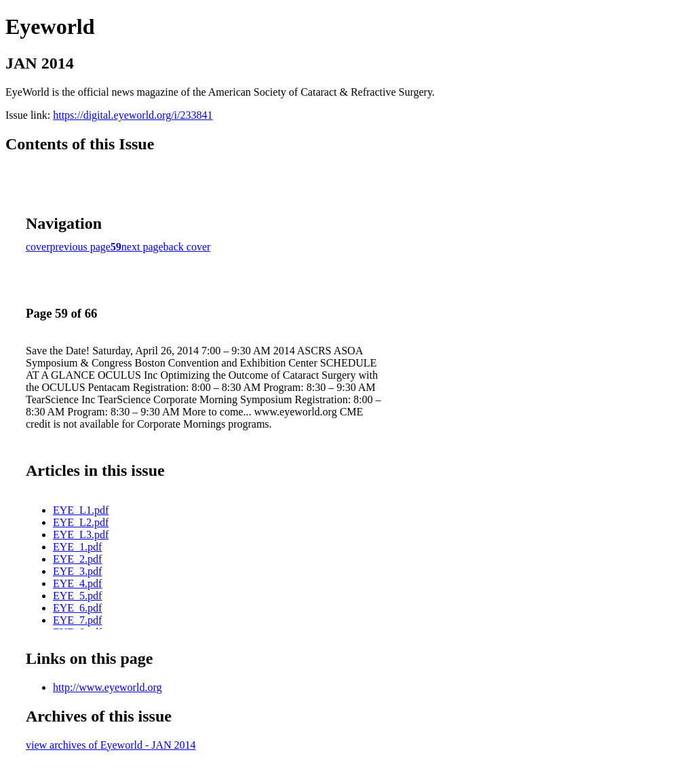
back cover (187, 247)
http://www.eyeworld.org (107, 687)
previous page (80, 247)
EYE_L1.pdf (81, 510)
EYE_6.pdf (77, 608)
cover (38, 247)
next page (142, 247)
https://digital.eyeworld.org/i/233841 (133, 115)
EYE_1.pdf (77, 547)
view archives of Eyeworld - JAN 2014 (111, 745)
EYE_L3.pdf (81, 535)
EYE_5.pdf (77, 596)
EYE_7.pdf (77, 620)
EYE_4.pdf (77, 583)
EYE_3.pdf (77, 571)
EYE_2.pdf (77, 559)
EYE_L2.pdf (81, 522)
